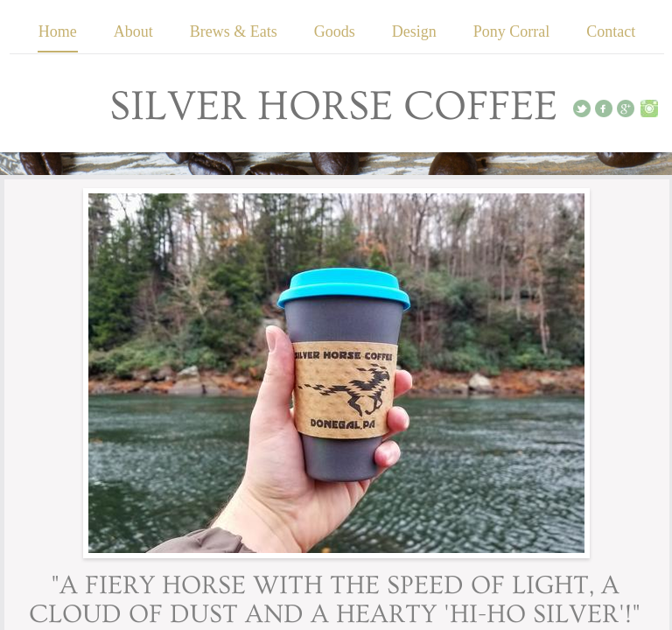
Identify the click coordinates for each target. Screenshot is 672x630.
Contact (611, 31)
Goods (335, 31)
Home (58, 31)
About (133, 31)
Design (414, 31)
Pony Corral (512, 31)
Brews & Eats (234, 31)
